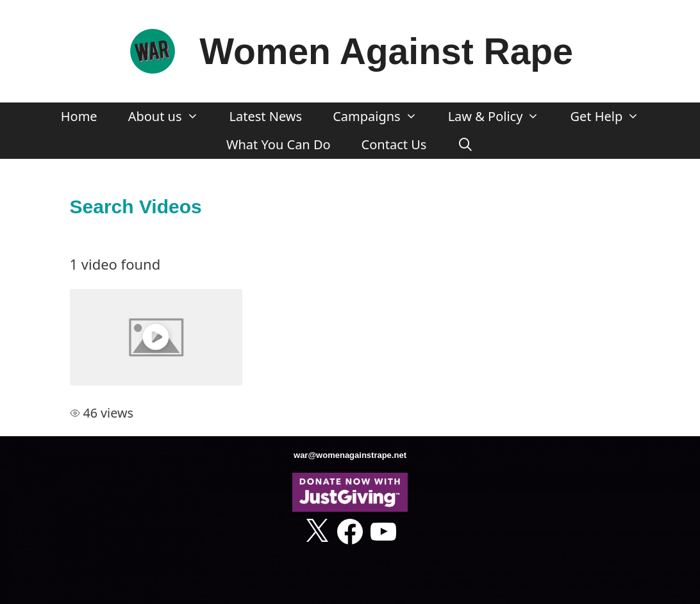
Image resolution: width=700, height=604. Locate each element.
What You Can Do (279, 144)
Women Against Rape (386, 51)
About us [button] (171, 117)
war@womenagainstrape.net (350, 455)
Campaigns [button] (382, 117)
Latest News (266, 116)
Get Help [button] (612, 117)
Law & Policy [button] (502, 117)
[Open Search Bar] (465, 145)
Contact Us (394, 144)
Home (79, 116)
